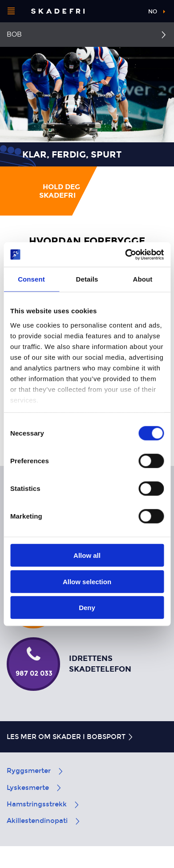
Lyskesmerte (34, 788)
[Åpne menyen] (11, 11)
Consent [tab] (31, 279)
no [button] (153, 12)
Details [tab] (87, 279)
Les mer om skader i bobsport (70, 737)
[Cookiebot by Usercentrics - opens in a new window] (125, 254)
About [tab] (143, 279)
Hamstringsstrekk (43, 804)
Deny (87, 608)
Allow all (87, 555)
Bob (14, 34)
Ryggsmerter (35, 771)
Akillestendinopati (44, 821)
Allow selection (87, 581)
